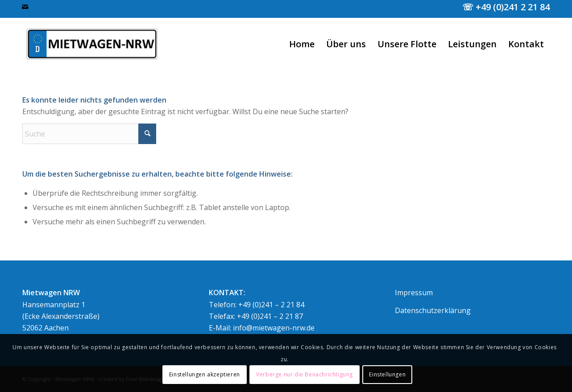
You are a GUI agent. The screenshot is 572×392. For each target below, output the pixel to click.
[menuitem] (302, 44)
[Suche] (89, 134)
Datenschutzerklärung (433, 310)
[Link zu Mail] (25, 7)
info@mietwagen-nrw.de (274, 328)
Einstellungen (387, 374)
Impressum (414, 293)
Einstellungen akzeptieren (205, 374)
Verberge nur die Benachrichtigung (305, 374)
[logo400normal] (93, 44)
